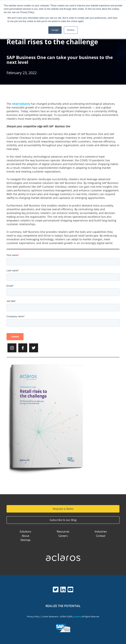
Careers (63, 536)
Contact (101, 536)
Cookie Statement (50, 616)
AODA (63, 616)
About (25, 536)
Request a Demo (63, 509)
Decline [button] (71, 30)
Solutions (25, 531)
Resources (63, 531)
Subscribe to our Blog (63, 520)
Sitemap (25, 540)
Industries (101, 531)
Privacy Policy (33, 616)
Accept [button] (55, 30)
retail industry (21, 104)
